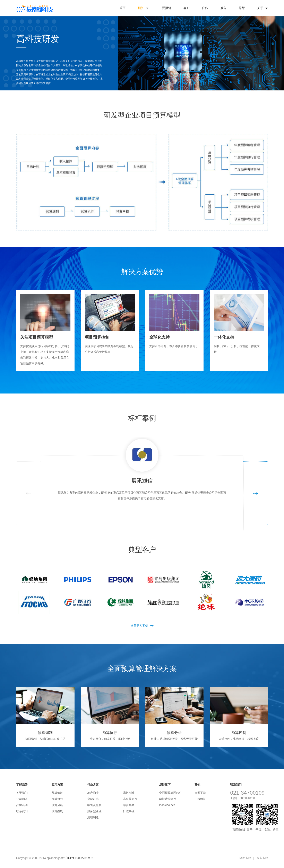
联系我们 (22, 811)
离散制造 (129, 793)
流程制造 (93, 817)
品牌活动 (22, 805)
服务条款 (262, 858)
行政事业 (129, 811)
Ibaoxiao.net (167, 805)
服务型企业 (94, 811)
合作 (205, 8)
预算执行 (57, 799)
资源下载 (200, 793)
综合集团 (129, 805)
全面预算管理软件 (171, 793)
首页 (122, 8)
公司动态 (22, 799)
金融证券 (93, 799)
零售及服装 (94, 805)
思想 (242, 8)
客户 (187, 8)
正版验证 (200, 799)
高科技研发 (130, 799)
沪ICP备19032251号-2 (79, 858)
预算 (141, 8)
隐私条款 (245, 858)
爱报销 (167, 8)
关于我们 (22, 793)
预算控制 (57, 811)
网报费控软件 (168, 799)
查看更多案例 (142, 626)
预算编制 (57, 793)
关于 (260, 8)
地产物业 (93, 793)
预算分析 (57, 805)
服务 (223, 8)
